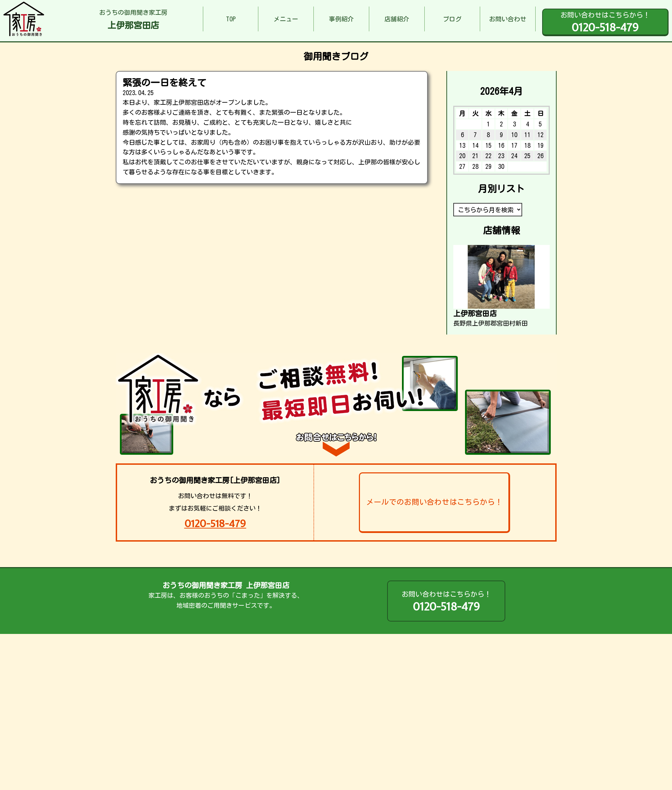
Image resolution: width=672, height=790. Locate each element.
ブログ (452, 19)
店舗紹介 (397, 19)
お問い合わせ (508, 19)
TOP (231, 19)
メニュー (286, 19)
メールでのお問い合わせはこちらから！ (434, 502)
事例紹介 (341, 19)
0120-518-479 (215, 524)
